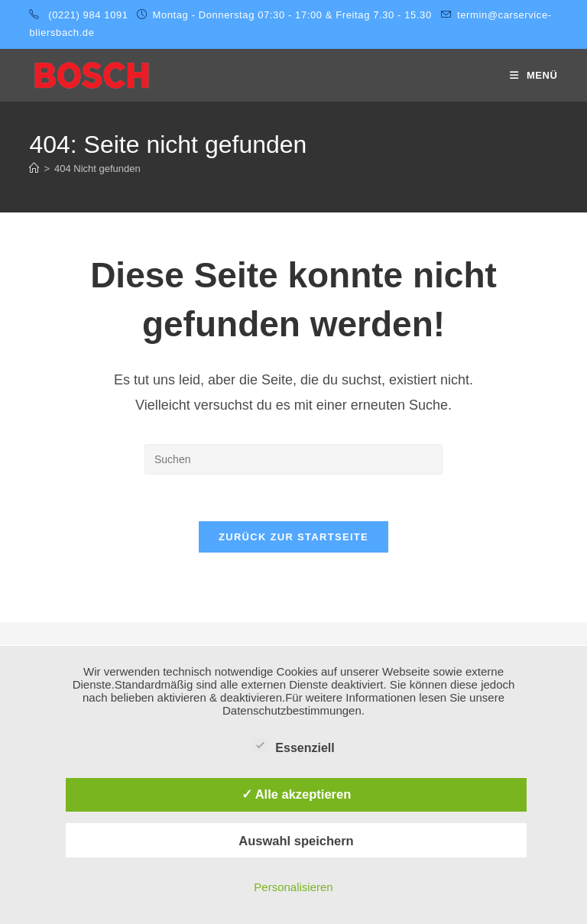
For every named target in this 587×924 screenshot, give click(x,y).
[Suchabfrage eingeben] (293, 459)
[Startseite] (34, 169)
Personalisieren (293, 887)
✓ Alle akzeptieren (297, 794)
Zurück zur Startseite (293, 537)
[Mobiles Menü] (534, 75)
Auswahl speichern (296, 841)
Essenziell (293, 745)
